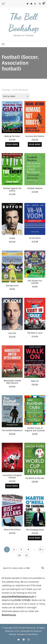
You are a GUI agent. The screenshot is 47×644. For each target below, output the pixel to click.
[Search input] (21, 568)
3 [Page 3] (21, 550)
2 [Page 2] (14, 550)
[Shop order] (16, 96)
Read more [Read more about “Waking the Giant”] (12, 144)
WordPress (33, 634)
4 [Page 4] (28, 550)
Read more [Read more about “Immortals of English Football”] (12, 486)
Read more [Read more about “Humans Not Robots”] (35, 144)
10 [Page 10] (19, 555)
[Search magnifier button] (43, 568)
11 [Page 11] (26, 555)
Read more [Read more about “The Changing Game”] (35, 538)
